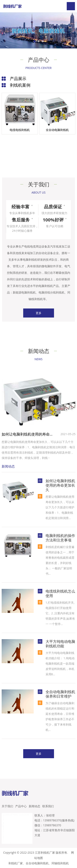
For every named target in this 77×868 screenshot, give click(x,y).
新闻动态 (34, 806)
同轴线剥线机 (60, 863)
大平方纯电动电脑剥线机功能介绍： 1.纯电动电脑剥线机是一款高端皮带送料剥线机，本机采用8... (60, 663)
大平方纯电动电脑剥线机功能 (60, 644)
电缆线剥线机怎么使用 (60, 593)
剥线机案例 (20, 85)
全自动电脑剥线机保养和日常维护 (60, 694)
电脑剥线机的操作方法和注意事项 (60, 538)
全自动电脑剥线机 (37, 863)
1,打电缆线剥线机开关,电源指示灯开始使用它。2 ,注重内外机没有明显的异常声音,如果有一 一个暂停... (60, 613)
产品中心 (21, 806)
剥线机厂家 (16, 863)
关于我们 (7, 806)
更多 (39, 313)
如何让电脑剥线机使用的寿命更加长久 (28, 434)
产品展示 (18, 79)
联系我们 (48, 806)
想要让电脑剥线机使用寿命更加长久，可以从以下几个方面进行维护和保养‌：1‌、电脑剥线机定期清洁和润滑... (60, 507)
